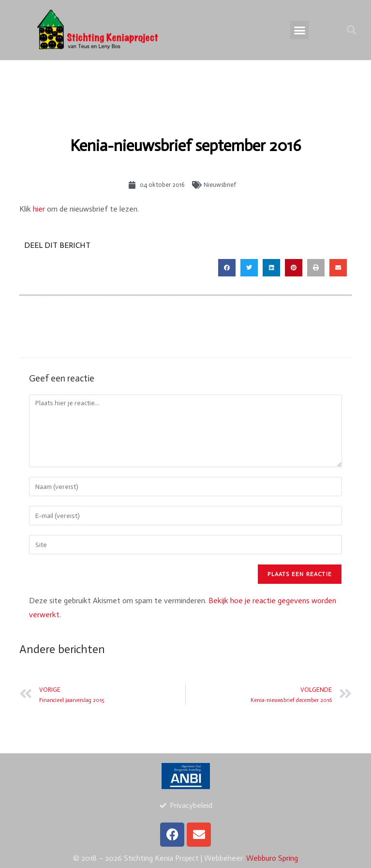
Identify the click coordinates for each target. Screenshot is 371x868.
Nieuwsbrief (220, 185)
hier (39, 209)
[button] (299, 30)
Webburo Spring (272, 858)
